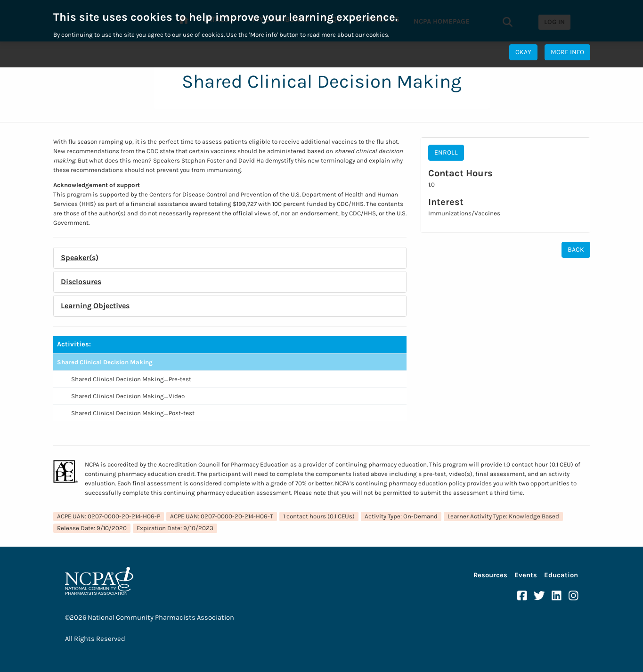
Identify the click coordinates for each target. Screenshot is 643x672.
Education (561, 575)
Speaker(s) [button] (80, 258)
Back (576, 250)
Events (526, 575)
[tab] (230, 258)
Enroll (446, 152)
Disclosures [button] (81, 282)
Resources (490, 575)
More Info (567, 52)
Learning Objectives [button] (95, 306)
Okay (523, 52)
